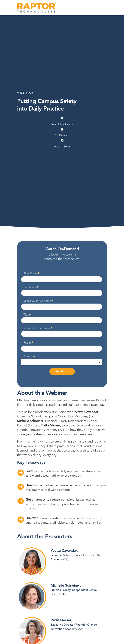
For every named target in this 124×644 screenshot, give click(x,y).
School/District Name (37, 301)
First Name (31, 274)
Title (26, 315)
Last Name (30, 287)
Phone (28, 343)
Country (29, 357)
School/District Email (37, 328)
